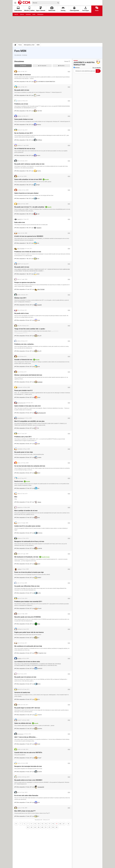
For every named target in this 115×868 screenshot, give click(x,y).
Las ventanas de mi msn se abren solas (27, 662)
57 (49, 827)
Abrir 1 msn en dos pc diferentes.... (26, 737)
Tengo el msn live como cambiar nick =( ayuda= (30, 329)
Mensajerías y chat (29, 45)
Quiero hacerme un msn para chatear (26, 193)
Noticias (77, 68)
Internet (22, 14)
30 (39, 827)
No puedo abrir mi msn (22, 90)
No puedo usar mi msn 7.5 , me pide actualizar (29, 207)
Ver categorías (18, 55)
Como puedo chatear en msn (24, 119)
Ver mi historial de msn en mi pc (25, 149)
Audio (34, 14)
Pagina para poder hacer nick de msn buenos (29, 632)
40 (42, 827)
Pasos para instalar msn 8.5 (23, 390)
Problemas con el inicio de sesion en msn (28, 252)
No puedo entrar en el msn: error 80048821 (28, 780)
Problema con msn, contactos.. (24, 344)
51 (46, 827)
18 (53, 824)
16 (46, 824)
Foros (97, 9)
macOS (16, 14)
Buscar (67, 61)
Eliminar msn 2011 (20, 298)
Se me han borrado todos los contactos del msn (30, 466)
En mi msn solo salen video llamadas (26, 796)
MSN (38, 45)
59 (53, 827)
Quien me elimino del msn (23, 723)
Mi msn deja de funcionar (23, 75)
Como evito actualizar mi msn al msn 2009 (28, 179)
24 (35, 827)
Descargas (86, 9)
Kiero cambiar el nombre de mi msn (26, 511)
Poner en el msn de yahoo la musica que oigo (29, 572)
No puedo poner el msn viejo (24, 452)
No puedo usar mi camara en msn (25, 677)
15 (42, 824)
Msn (16, 497)
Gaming (63, 9)
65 (57, 827)
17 (49, 824)
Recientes (23, 66)
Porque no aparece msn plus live (25, 282)
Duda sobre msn (20, 222)
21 (64, 824)
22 (28, 827)
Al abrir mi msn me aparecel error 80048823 (29, 236)
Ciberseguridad (74, 9)
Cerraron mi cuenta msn (22, 692)
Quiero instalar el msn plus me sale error (28, 406)
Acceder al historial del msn (23, 360)
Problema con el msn (21, 104)
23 (31, 827)
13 (35, 824)
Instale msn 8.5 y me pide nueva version (27, 526)
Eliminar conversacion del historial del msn (28, 375)
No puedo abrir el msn (22, 313)
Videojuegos (40, 14)
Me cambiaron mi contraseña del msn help (28, 646)
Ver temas (25, 55)
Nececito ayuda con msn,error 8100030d (27, 617)
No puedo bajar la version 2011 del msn (27, 708)
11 (31, 824)
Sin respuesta (42, 66)
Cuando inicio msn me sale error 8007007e (28, 753)
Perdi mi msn (19, 481)
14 (39, 824)
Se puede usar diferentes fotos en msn (27, 586)
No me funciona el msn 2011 (24, 133)
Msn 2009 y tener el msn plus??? (25, 811)
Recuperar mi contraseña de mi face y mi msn (29, 541)
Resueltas (61, 66)
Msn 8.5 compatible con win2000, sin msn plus (29, 421)
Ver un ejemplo (97, 68)
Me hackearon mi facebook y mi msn (26, 557)
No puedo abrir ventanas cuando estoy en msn (29, 164)
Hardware (28, 14)
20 (60, 824)
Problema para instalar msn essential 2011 (28, 602)
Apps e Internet (41, 9)
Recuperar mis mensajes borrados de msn (28, 766)
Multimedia (52, 9)
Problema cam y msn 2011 (23, 437)
